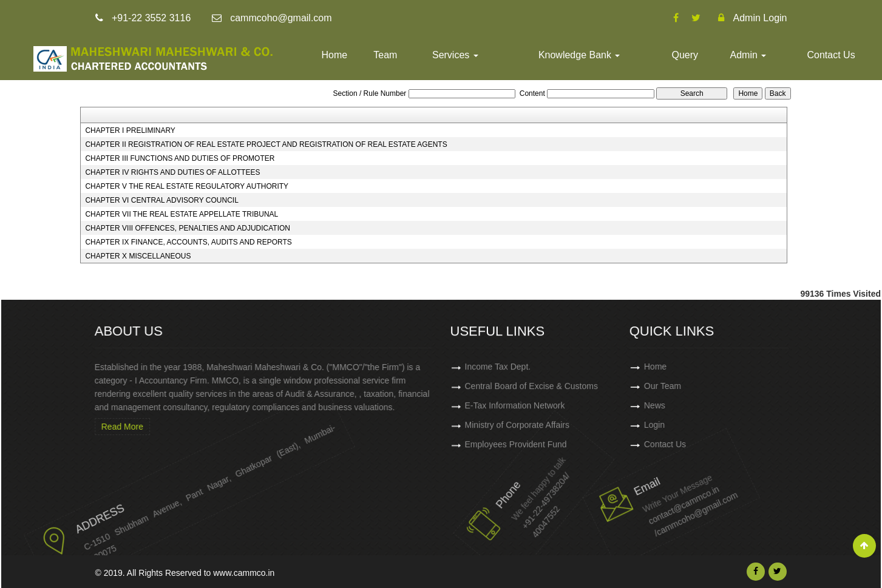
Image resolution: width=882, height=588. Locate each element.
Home (335, 55)
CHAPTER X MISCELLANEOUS (138, 256)
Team (385, 55)
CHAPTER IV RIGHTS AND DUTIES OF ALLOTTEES (172, 172)
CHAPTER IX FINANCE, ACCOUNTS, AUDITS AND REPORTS (188, 242)
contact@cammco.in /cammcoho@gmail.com (654, 499)
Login (688, 425)
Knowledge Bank (579, 55)
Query (685, 55)
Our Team (696, 386)
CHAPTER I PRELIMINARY (130, 130)
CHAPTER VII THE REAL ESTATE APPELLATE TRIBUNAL (181, 214)
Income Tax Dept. (498, 371)
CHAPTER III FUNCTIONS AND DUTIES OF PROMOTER (180, 158)
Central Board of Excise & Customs (531, 390)
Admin (748, 55)
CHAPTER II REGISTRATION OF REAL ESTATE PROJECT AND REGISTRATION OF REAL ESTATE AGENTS (266, 144)
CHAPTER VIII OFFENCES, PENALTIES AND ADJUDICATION (188, 228)
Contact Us (831, 55)
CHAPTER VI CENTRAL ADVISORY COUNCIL (162, 200)
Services (455, 55)
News (688, 405)
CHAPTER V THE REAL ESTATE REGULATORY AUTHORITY (187, 186)
